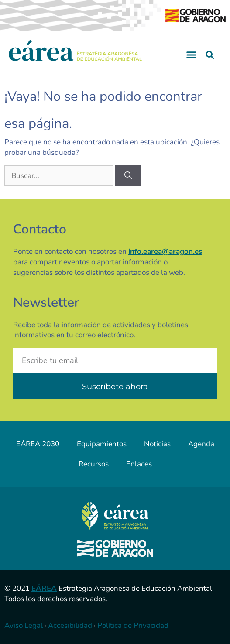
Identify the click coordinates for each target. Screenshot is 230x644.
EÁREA (44, 588)
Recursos (94, 464)
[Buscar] (128, 176)
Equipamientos (102, 444)
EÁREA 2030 (38, 444)
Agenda (201, 444)
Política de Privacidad (133, 625)
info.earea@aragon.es (165, 252)
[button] (192, 55)
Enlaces (139, 464)
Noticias (157, 444)
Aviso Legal (24, 625)
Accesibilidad (70, 625)
